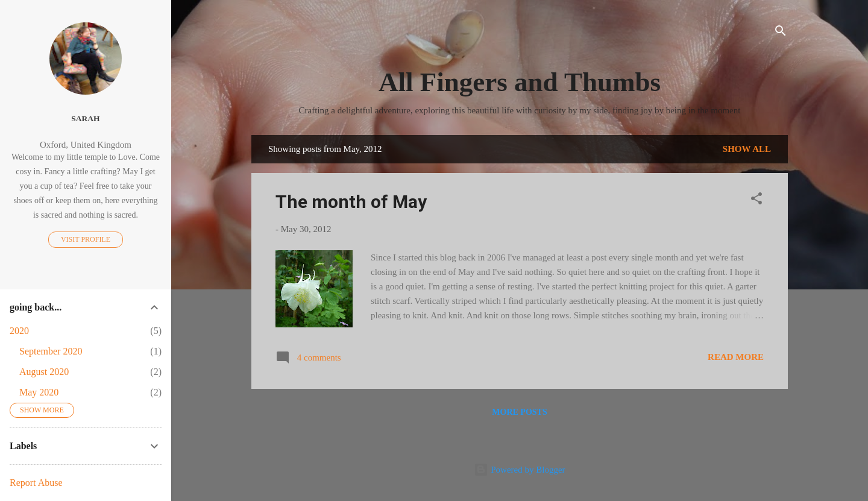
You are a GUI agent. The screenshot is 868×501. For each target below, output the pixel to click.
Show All (747, 149)
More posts (519, 412)
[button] (756, 200)
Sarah (85, 118)
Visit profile (86, 239)
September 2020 (51, 351)
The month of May (351, 202)
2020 (19, 331)
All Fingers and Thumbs (520, 82)
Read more (736, 357)
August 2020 (44, 372)
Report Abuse (36, 483)
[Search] (781, 33)
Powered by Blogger (519, 470)
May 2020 (39, 392)
